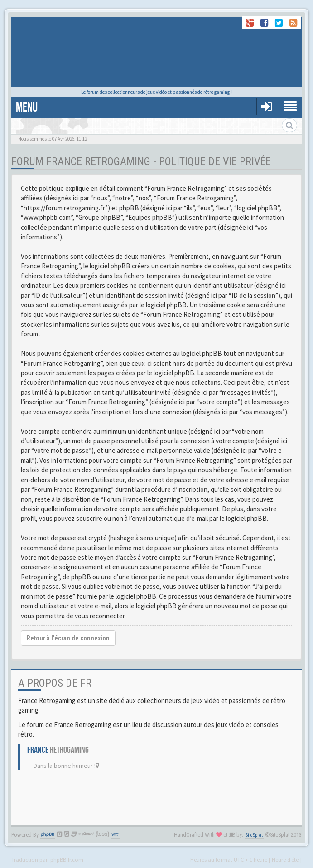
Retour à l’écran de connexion (68, 638)
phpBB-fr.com (67, 859)
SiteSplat (254, 835)
